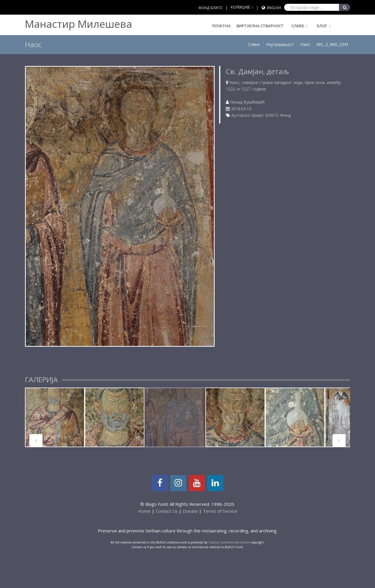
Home (144, 511)
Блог (322, 26)
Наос (305, 44)
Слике (298, 26)
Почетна (221, 26)
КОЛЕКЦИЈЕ (240, 7)
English (274, 8)
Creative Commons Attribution (229, 542)
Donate (190, 511)
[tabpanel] (55, 417)
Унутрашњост (280, 44)
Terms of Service (220, 511)
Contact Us (167, 511)
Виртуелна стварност (260, 26)
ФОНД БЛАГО (210, 8)
